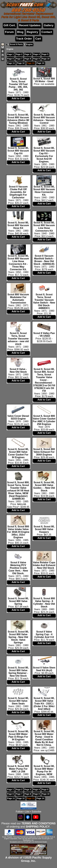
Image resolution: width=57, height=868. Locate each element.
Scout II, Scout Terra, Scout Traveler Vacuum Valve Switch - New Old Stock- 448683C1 (44, 301)
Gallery (49, 25)
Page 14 (40, 63)
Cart (38, 39)
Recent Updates (30, 25)
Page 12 (21, 63)
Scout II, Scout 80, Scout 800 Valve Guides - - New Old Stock (44, 486)
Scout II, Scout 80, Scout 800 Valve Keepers (44, 529)
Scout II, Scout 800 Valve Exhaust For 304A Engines (44, 452)
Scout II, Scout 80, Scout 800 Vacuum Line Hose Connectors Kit (44, 227)
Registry (32, 32)
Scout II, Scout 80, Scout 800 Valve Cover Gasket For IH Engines (18, 453)
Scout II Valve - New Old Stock (18, 370)
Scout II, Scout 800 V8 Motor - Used (44, 80)
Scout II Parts (16, 44)
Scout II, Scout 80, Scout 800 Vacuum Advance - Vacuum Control (44, 119)
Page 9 (36, 59)
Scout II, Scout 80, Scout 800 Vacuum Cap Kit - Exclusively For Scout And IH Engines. (44, 155)
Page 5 (45, 54)
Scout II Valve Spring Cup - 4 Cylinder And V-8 (44, 634)
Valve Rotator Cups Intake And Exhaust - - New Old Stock (44, 565)
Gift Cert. (10, 25)
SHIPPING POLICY (38, 827)
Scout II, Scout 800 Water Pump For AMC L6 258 (18, 769)
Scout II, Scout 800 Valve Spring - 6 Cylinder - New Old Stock (44, 603)
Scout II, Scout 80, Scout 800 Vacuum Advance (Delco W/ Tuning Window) (18, 119)
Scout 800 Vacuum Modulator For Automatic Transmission (18, 299)
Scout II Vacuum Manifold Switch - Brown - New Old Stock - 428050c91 (44, 260)
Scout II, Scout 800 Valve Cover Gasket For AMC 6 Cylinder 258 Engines (44, 420)
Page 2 (19, 54)
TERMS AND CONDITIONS (38, 823)
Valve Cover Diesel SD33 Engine (18, 417)
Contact (47, 32)
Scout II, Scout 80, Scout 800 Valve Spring (18, 601)
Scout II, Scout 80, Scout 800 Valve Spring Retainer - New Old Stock (18, 672)
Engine (29, 44)
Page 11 (11, 63)
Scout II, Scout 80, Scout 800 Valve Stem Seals (18, 701)
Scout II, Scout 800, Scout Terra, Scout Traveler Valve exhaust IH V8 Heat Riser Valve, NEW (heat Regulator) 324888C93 (18, 491)
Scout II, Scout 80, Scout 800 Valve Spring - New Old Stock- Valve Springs (18, 637)
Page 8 (28, 59)
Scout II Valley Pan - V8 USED (44, 335)
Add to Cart (18, 98)
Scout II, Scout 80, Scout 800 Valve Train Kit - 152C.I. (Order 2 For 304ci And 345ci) (44, 704)
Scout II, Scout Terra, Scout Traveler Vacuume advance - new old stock (18, 339)
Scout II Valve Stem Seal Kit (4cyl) (44, 669)
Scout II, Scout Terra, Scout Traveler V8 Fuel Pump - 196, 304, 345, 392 (18, 84)
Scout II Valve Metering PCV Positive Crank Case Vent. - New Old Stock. (18, 568)
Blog (20, 32)
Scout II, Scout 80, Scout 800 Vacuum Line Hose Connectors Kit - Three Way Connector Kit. (18, 263)
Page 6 (10, 59)
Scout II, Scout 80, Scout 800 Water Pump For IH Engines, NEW (44, 770)
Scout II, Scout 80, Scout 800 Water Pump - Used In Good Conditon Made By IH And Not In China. (44, 738)
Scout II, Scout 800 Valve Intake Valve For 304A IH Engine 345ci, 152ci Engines (18, 532)
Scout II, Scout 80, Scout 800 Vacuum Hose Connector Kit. (44, 191)
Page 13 (31, 63)
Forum (9, 32)
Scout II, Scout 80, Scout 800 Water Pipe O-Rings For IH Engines (18, 735)
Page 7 (19, 59)
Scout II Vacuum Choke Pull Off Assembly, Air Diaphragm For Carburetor (18, 192)
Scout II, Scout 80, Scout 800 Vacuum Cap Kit (18, 151)
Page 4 (36, 54)
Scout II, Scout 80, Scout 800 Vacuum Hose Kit (18, 225)
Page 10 (46, 59)
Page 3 (28, 54)
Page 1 (10, 54)
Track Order (24, 39)
